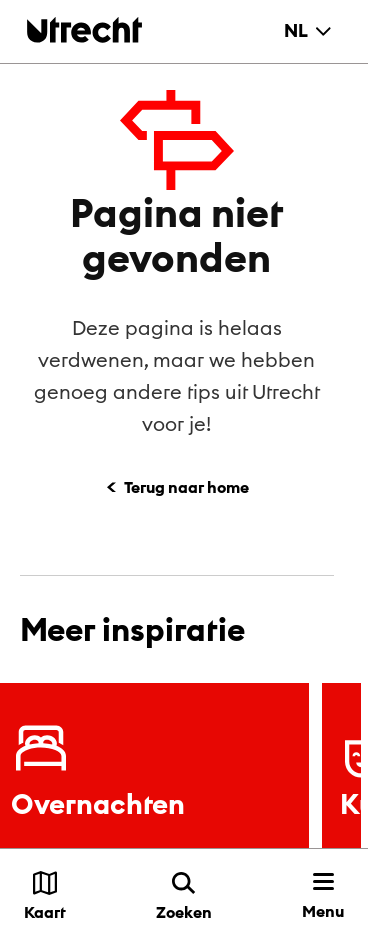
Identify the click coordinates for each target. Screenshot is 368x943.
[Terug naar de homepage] (84, 29)
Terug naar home (186, 487)
